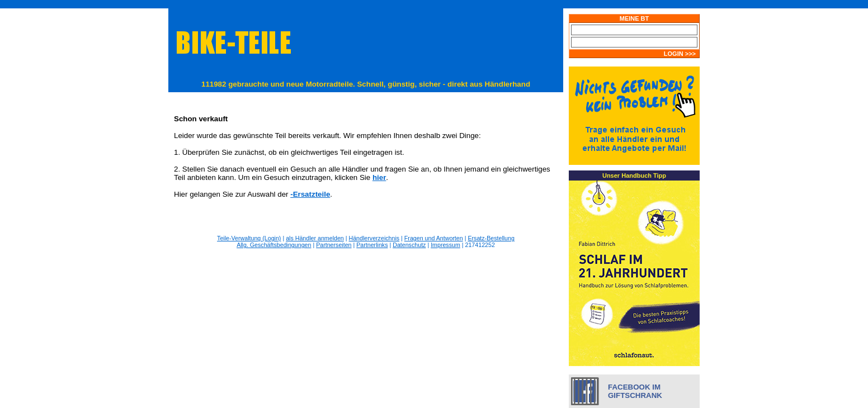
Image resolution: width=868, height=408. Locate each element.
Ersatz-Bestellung (491, 238)
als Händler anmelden (315, 238)
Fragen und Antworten (434, 238)
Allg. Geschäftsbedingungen (274, 245)
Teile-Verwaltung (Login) (249, 238)
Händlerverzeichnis (374, 238)
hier (379, 177)
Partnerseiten (334, 245)
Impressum (445, 245)
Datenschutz (409, 245)
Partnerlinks (372, 245)
